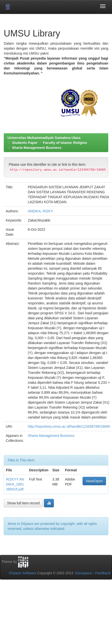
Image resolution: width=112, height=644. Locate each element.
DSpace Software (23, 573)
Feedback (103, 573)
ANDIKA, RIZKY (40, 211)
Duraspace (84, 573)
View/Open (94, 481)
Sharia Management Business (37, 148)
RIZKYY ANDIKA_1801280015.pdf (15, 484)
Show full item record (23, 503)
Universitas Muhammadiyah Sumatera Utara (44, 138)
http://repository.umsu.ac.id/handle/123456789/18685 (69, 426)
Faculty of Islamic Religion (65, 143)
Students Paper (25, 143)
